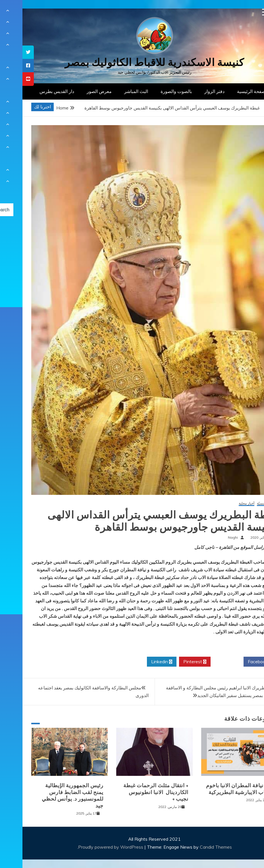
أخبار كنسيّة (243, 504)
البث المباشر (114, 91)
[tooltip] (6, 52)
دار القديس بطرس (34, 91)
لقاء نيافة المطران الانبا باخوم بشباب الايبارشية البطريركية (217, 789)
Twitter (205, 662)
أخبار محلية (224, 504)
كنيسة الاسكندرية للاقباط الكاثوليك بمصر (132, 62)
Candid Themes (193, 847)
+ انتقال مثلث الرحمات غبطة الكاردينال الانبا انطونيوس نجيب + (133, 792)
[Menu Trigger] (243, 12)
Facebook (237, 662)
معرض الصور (77, 91)
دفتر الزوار (192, 91)
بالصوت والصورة (154, 91)
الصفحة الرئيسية (230, 91)
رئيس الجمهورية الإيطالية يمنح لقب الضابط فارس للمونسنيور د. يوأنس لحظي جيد (50, 795)
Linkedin (139, 662)
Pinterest (172, 662)
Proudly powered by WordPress (89, 847)
